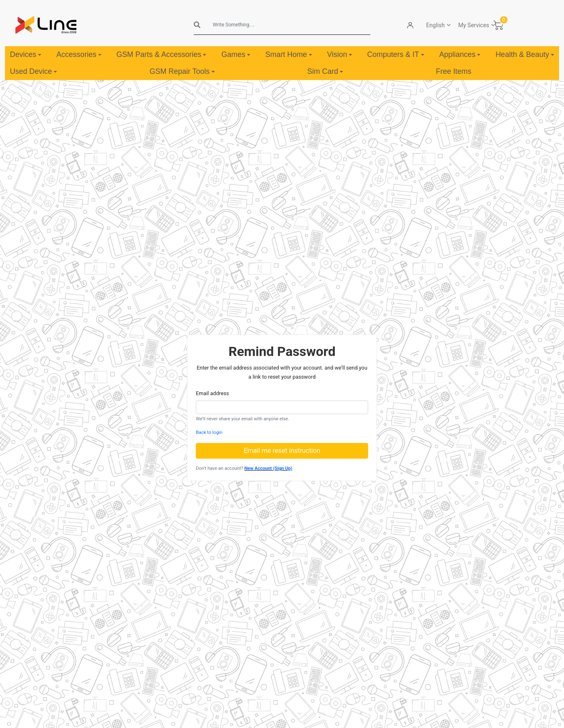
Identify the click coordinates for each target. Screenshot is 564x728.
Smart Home (289, 54)
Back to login (209, 432)
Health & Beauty (525, 54)
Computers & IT (396, 54)
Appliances (460, 54)
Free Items (454, 71)
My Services (474, 25)
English (436, 25)
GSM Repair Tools (182, 71)
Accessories (79, 54)
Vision (340, 54)
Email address (212, 393)
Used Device (33, 71)
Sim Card (325, 71)
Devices (26, 54)
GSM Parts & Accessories (161, 54)
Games (236, 54)
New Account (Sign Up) (268, 468)
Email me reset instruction (282, 451)
